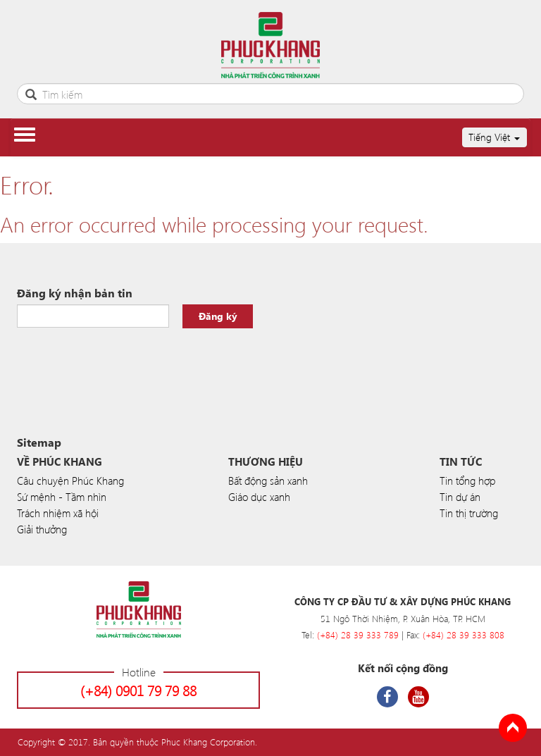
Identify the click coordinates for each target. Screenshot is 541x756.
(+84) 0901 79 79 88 (138, 690)
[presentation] (124, 363)
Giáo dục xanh (259, 497)
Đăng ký (218, 316)
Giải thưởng (42, 529)
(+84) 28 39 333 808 (464, 634)
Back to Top (513, 728)
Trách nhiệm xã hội (58, 513)
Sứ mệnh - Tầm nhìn (62, 497)
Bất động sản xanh (268, 481)
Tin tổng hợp (467, 481)
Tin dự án (460, 497)
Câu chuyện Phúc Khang (70, 481)
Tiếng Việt (494, 137)
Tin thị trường (469, 513)
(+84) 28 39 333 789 (358, 634)
